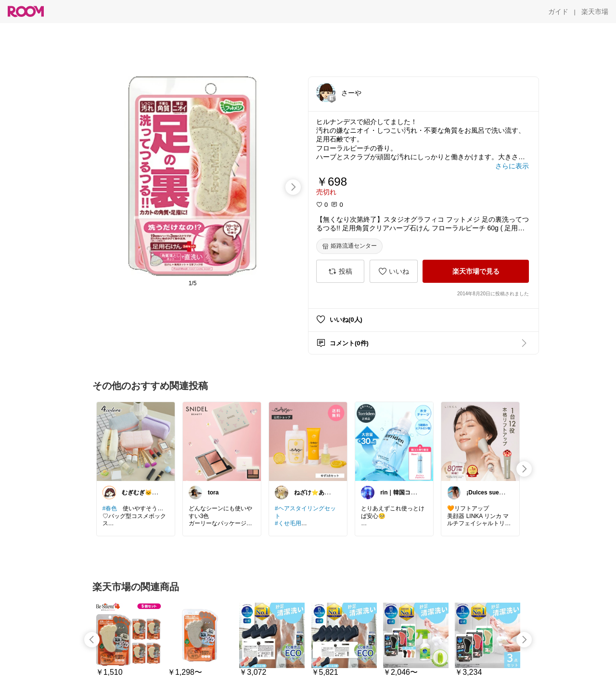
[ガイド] (558, 12)
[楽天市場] (595, 12)
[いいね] (394, 271)
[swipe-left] (92, 640)
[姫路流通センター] (349, 246)
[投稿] (340, 271)
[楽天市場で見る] (476, 271)
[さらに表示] (512, 166)
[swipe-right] (293, 187)
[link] (136, 441)
